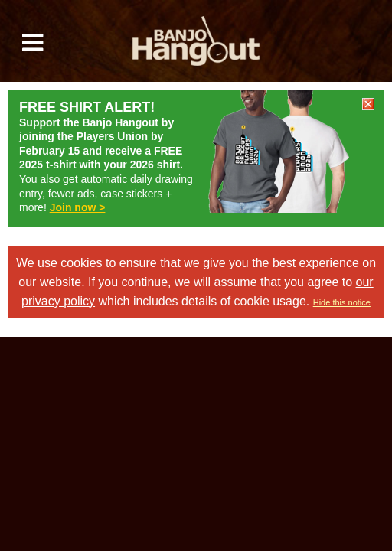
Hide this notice (342, 302)
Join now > (78, 207)
